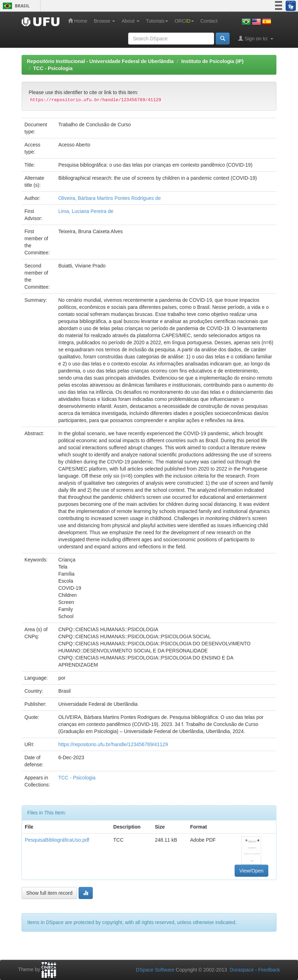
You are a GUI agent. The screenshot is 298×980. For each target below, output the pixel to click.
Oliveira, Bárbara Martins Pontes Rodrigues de (110, 198)
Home (78, 21)
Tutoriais (157, 21)
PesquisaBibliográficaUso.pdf (57, 840)
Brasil (15, 6)
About (130, 21)
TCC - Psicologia (53, 68)
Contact (209, 21)
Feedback (269, 970)
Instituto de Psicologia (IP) (212, 61)
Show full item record (49, 893)
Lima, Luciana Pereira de (86, 211)
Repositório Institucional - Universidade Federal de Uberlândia (100, 61)
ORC (184, 21)
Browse (105, 21)
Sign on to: (256, 38)
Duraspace (242, 970)
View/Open (251, 871)
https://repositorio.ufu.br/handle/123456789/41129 (113, 744)
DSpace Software (155, 970)
